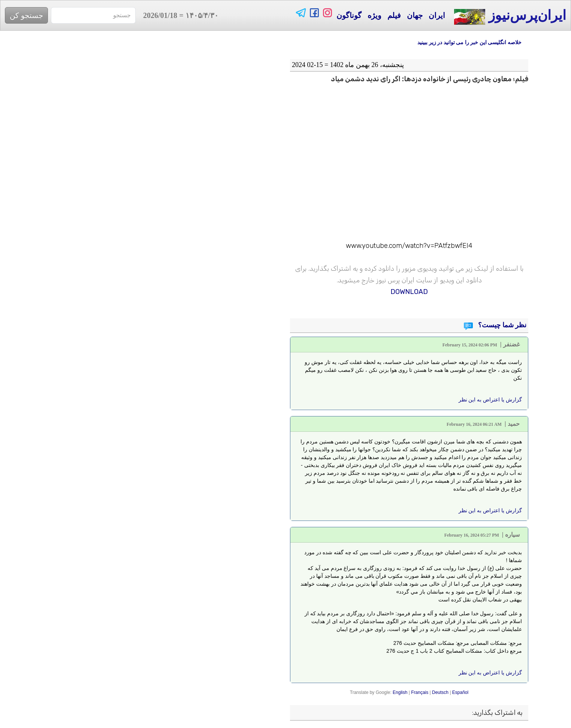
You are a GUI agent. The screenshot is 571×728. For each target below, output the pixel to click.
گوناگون (349, 15)
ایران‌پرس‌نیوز (510, 16)
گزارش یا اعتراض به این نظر (490, 400)
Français (420, 692)
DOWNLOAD (409, 292)
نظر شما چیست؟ (502, 325)
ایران (437, 15)
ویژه (374, 15)
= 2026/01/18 (177, 15)
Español (460, 692)
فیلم (394, 15)
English (400, 692)
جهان (415, 15)
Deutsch (440, 692)
